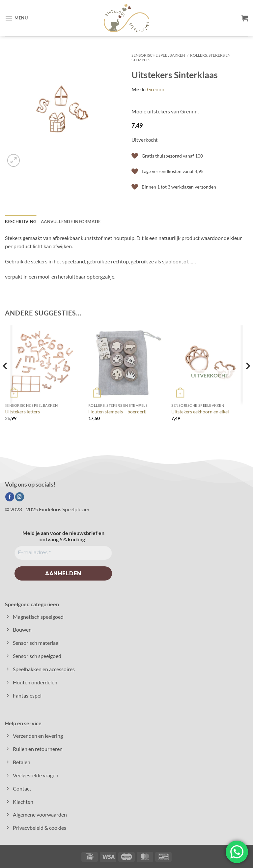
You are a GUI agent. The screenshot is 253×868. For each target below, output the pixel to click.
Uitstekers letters (22, 412)
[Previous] (5, 379)
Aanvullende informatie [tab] (71, 222)
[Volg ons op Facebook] (10, 497)
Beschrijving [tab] (21, 222)
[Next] (248, 379)
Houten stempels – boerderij (117, 412)
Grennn (156, 89)
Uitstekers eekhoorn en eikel (200, 412)
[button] (16, 18)
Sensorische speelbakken (158, 55)
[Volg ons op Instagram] (20, 497)
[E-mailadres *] (63, 553)
